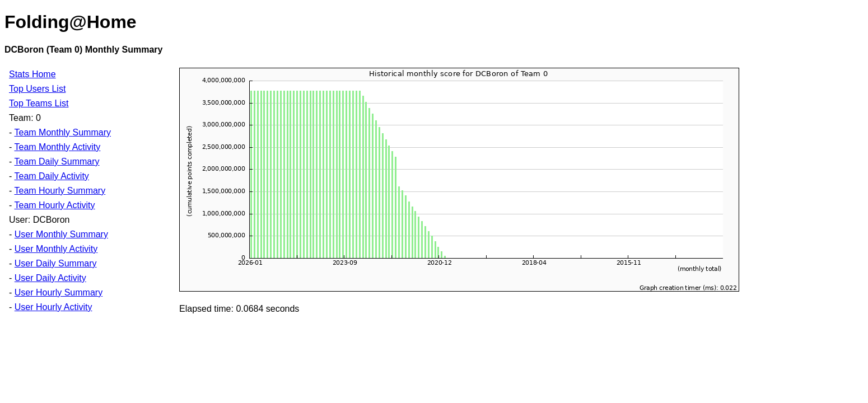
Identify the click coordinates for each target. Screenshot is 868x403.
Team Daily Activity (51, 176)
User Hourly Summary (59, 292)
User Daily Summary (56, 263)
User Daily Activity (50, 278)
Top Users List (37, 89)
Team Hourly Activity (54, 205)
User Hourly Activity (53, 307)
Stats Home (32, 74)
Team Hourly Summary (60, 191)
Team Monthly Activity (57, 147)
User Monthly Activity (56, 249)
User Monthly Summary (61, 234)
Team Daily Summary (57, 161)
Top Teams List (39, 103)
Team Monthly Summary (62, 132)
